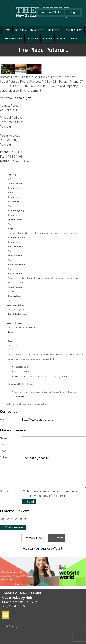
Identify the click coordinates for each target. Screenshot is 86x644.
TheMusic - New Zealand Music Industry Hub (44, 626)
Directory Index (33, 538)
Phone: (4, 451)
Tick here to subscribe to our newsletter (51, 491)
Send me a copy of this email (44, 496)
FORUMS (47, 39)
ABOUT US (32, 39)
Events (61, 39)
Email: (4, 445)
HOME (7, 30)
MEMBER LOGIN (14, 39)
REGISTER (54, 30)
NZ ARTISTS (37, 30)
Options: (5, 491)
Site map (75, 626)
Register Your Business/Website (43, 549)
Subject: (5, 457)
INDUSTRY (20, 30)
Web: (3, 420)
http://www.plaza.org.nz (15, 98)
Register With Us (51, 12)
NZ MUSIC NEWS (73, 30)
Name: (4, 438)
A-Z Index (56, 538)
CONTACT (75, 39)
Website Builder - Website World (43, 638)
